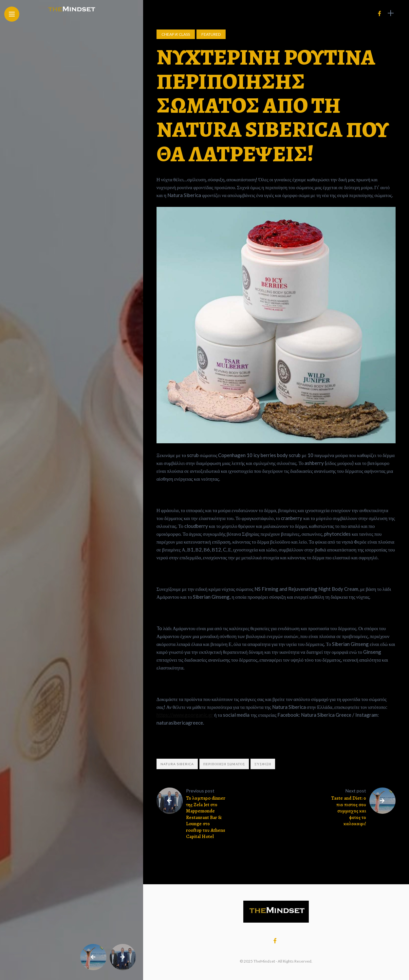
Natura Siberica (177, 764)
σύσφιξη (263, 764)
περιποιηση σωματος (224, 764)
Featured (211, 34)
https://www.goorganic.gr (185, 715)
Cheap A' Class (176, 34)
